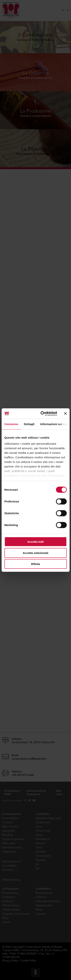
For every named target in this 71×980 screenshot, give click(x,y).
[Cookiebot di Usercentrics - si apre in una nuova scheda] (42, 414)
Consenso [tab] (11, 424)
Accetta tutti (35, 542)
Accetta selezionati (35, 553)
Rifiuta (35, 564)
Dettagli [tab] (29, 424)
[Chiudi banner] (65, 414)
